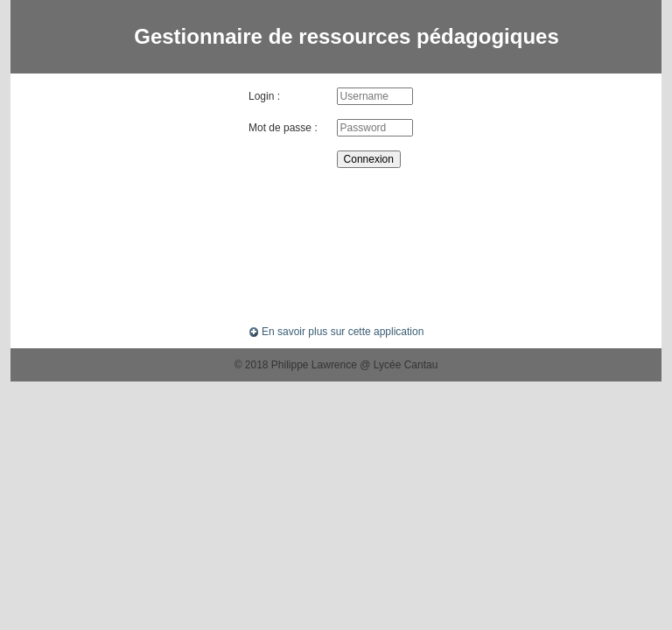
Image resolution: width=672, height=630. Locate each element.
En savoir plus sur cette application (336, 332)
